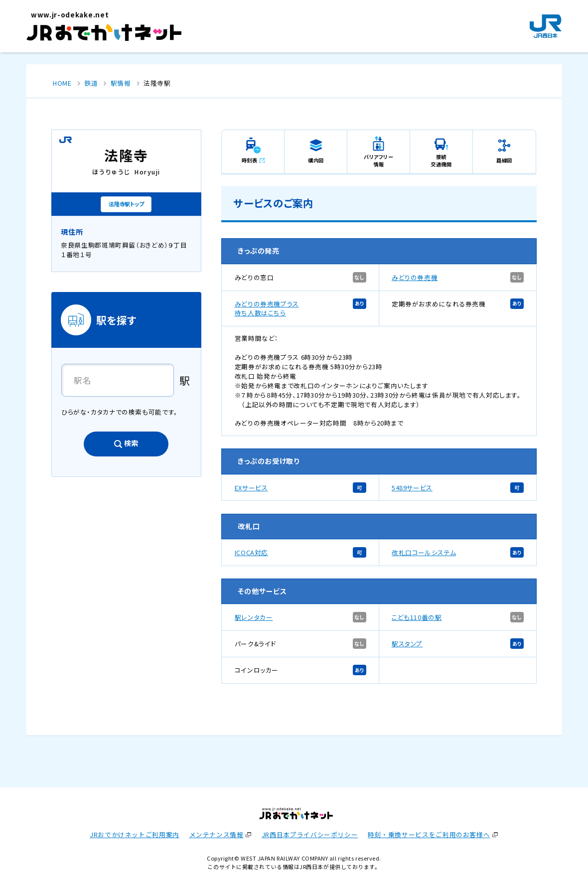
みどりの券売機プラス (267, 304)
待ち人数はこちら (260, 313)
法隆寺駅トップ (126, 204)
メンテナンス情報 (217, 834)
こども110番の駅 (417, 617)
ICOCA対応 (251, 552)
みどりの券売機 (415, 277)
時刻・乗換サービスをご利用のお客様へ (429, 834)
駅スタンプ (407, 644)
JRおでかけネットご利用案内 (135, 834)
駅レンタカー (254, 617)
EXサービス (251, 488)
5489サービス (412, 488)
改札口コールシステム (424, 552)
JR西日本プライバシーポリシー (310, 834)
